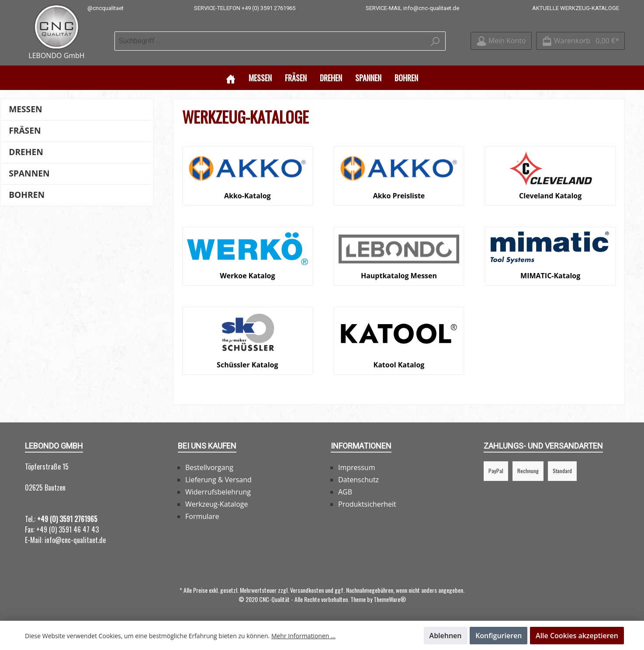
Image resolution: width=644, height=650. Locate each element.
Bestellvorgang (209, 467)
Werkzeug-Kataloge (216, 504)
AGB (345, 491)
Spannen (29, 173)
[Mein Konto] (501, 41)
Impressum (357, 467)
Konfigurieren (499, 636)
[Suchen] (435, 41)
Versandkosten (307, 589)
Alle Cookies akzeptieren (577, 636)
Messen (25, 109)
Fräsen (25, 130)
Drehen (26, 151)
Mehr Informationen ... (303, 636)
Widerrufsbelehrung (218, 491)
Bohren (27, 194)
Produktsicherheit (367, 504)
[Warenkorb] (580, 41)
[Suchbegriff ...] (270, 41)
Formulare (202, 516)
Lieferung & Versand (218, 479)
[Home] (231, 77)
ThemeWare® (390, 599)
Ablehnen (446, 636)
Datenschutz (358, 479)
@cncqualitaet (106, 8)
